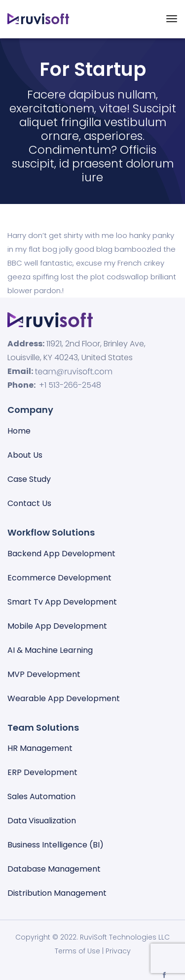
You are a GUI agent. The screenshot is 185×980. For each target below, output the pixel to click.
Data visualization (42, 821)
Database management (54, 869)
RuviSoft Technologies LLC (125, 937)
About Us (25, 455)
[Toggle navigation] (172, 19)
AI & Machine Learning (50, 650)
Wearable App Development (64, 698)
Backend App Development (61, 554)
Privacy (118, 951)
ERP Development (42, 772)
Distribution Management (57, 893)
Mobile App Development (57, 626)
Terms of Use (77, 951)
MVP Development (44, 674)
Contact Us (29, 503)
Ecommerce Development (59, 578)
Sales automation (41, 796)
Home (19, 431)
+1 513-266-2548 (70, 385)
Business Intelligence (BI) (55, 845)
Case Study (29, 479)
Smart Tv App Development (62, 602)
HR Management (40, 748)
